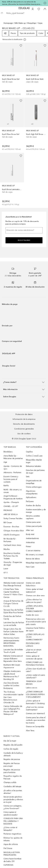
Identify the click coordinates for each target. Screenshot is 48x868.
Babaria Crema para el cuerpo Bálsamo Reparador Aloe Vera (13, 659)
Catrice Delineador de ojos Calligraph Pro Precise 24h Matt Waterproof (13, 710)
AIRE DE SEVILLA (11, 514)
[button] (24, 382)
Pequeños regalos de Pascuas (13, 777)
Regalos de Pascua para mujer (12, 765)
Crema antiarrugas (34, 487)
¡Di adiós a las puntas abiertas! (13, 792)
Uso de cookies (24, 434)
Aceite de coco (32, 615)
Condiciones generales (24, 429)
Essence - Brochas (11, 527)
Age (5, 462)
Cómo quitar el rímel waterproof (34, 591)
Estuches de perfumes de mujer (35, 472)
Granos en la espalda (35, 727)
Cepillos (29, 452)
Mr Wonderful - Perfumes (10, 540)
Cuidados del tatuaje (12, 786)
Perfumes (30, 501)
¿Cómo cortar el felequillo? (10, 829)
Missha (7, 549)
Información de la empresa (24, 419)
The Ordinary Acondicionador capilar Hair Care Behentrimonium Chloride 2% (14, 697)
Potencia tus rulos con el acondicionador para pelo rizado (36, 622)
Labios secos (32, 688)
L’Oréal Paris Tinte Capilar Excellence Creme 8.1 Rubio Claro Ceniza (13, 593)
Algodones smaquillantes (32, 492)
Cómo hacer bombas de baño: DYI (12, 860)
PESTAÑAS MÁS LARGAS (33, 645)
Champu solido (10, 782)
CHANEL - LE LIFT (11, 506)
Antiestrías (30, 542)
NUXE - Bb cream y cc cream (13, 491)
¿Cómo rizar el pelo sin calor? (36, 670)
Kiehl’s (6, 486)
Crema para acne (33, 522)
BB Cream (8, 523)
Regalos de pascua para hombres (12, 771)
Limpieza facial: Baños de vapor (35, 629)
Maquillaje (32, 23)
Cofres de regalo (11, 749)
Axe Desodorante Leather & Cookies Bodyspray (11, 686)
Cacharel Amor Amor (12, 545)
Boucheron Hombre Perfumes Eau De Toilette (12, 556)
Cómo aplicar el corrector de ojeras (34, 657)
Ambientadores (33, 538)
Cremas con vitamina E (36, 713)
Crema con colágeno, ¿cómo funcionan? (13, 807)
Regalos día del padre (13, 745)
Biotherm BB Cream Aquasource (12, 666)
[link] (12, 69)
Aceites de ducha (33, 505)
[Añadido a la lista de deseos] (21, 46)
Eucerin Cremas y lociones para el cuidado (11, 479)
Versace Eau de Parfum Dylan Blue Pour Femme (13, 611)
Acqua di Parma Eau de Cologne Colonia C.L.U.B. (13, 604)
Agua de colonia (11, 844)
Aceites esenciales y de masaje (36, 511)
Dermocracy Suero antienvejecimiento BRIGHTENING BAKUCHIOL (11, 642)
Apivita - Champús (11, 502)
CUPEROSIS (8, 865)
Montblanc (8, 452)
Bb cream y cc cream (35, 555)
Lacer (6, 569)
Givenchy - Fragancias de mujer (13, 564)
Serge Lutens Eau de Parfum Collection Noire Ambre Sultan (14, 632)
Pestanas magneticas (12, 834)
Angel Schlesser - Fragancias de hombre (13, 497)
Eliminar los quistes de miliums (13, 839)
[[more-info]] (14, 40)
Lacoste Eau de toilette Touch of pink (13, 651)
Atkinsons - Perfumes (12, 473)
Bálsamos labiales (34, 466)
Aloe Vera (30, 731)
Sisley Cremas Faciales (13, 519)
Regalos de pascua (12, 759)
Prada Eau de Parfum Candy (12, 618)
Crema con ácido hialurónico (33, 584)
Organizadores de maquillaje (34, 482)
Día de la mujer (10, 741)
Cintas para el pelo (34, 526)
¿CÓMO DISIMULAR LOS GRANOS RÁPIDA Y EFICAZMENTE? (35, 694)
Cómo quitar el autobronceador (11, 814)
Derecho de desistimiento (24, 424)
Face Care (30, 567)
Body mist (30, 534)
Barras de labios (33, 559)
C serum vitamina (33, 551)
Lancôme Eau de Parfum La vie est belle (14, 624)
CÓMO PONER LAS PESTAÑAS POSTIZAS (35, 664)
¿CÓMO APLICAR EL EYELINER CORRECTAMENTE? (35, 609)
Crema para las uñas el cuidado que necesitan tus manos (36, 720)
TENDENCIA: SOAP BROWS (34, 683)
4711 (6, 573)
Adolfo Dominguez (12, 535)
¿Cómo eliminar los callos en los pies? (34, 601)
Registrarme (24, 240)
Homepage (8, 23)
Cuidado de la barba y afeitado (13, 754)
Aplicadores (31, 497)
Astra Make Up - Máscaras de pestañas (13, 457)
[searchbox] (24, 13)
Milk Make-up (20, 23)
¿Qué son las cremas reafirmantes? (35, 708)
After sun (30, 530)
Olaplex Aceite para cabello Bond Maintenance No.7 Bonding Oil (12, 675)
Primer (29, 547)
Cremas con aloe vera (35, 596)
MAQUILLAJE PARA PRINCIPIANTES (12, 854)
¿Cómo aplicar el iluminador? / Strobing (35, 702)
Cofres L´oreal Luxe (34, 456)
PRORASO (8, 510)
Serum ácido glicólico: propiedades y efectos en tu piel (13, 800)
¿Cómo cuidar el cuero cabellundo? (36, 676)
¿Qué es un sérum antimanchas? (34, 651)
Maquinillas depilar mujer (34, 461)
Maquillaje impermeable (36, 563)
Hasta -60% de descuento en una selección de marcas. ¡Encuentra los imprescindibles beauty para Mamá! (21, 3)
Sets (28, 477)
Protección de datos (24, 414)
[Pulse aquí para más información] (45, 3)
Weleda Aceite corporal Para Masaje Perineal (14, 584)
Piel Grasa (8, 848)
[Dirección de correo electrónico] (24, 230)
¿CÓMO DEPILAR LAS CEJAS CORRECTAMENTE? (35, 637)
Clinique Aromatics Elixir (14, 531)
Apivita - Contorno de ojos (13, 468)
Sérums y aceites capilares (33, 517)
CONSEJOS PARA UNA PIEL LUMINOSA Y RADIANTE (13, 821)
